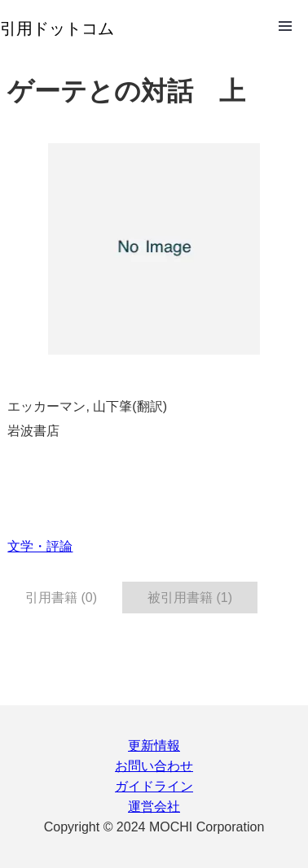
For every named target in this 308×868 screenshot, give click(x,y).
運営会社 (154, 807)
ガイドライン (154, 786)
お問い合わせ (154, 766)
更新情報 (154, 746)
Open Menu (285, 26)
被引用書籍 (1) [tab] (190, 598)
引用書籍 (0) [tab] (61, 598)
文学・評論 (40, 546)
